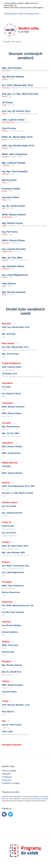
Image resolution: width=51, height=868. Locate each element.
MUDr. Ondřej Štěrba (11, 453)
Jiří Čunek (7, 102)
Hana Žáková (9, 283)
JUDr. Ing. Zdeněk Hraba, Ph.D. (18, 146)
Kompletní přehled (12, 745)
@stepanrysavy (16, 796)
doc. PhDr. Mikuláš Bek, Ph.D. (18, 85)
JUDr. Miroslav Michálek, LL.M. (16, 705)
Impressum (7, 780)
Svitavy (5, 183)
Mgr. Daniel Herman (11, 427)
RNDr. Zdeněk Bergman (13, 685)
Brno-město (6, 70)
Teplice (5, 200)
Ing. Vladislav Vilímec (13, 266)
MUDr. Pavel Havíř (10, 645)
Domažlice (6, 269)
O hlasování (7, 777)
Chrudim (5, 260)
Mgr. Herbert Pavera (12, 223)
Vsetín (4, 105)
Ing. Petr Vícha (10, 232)
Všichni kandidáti (9, 771)
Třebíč (4, 286)
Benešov (5, 148)
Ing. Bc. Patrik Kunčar (13, 206)
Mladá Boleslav (8, 217)
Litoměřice (6, 165)
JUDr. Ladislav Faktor (13, 120)
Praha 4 (5, 114)
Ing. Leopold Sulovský (14, 249)
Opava (4, 226)
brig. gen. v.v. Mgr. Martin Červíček (20, 94)
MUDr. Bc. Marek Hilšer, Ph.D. (18, 137)
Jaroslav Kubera (11, 197)
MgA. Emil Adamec (12, 68)
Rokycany (6, 174)
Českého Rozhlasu (42, 799)
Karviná (5, 234)
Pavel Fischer (9, 128)
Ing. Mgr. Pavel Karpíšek (15, 171)
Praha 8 (5, 277)
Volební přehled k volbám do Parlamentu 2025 (22, 14)
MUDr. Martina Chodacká (13, 407)
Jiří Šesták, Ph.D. (10, 374)
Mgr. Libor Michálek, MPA (13, 553)
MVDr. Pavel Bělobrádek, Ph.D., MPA (18, 486)
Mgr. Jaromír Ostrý (10, 354)
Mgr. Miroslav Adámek (12, 665)
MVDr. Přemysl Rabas (13, 240)
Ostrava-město (7, 252)
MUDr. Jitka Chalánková (15, 154)
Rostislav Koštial (11, 189)
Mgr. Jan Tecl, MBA (12, 258)
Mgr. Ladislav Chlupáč (14, 163)
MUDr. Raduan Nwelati (14, 215)
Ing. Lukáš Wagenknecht (15, 275)
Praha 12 (5, 131)
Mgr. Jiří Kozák (9, 334)
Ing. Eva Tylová (9, 533)
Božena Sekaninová (11, 592)
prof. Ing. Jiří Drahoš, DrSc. (16, 111)
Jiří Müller (6, 466)
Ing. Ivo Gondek (9, 506)
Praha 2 (5, 139)
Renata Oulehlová (10, 632)
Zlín (3, 208)
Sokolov (5, 79)
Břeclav (5, 191)
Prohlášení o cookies (11, 783)
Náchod (5, 96)
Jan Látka (6, 387)
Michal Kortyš (9, 180)
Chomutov (6, 243)
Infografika (6, 774)
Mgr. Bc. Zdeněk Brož (12, 672)
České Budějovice (8, 122)
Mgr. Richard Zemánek (14, 292)
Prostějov (5, 157)
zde (15, 5)
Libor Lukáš (7, 731)
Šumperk (7, 661)
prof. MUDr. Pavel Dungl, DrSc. (16, 566)
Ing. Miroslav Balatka (13, 77)
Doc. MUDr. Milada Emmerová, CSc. (18, 605)
